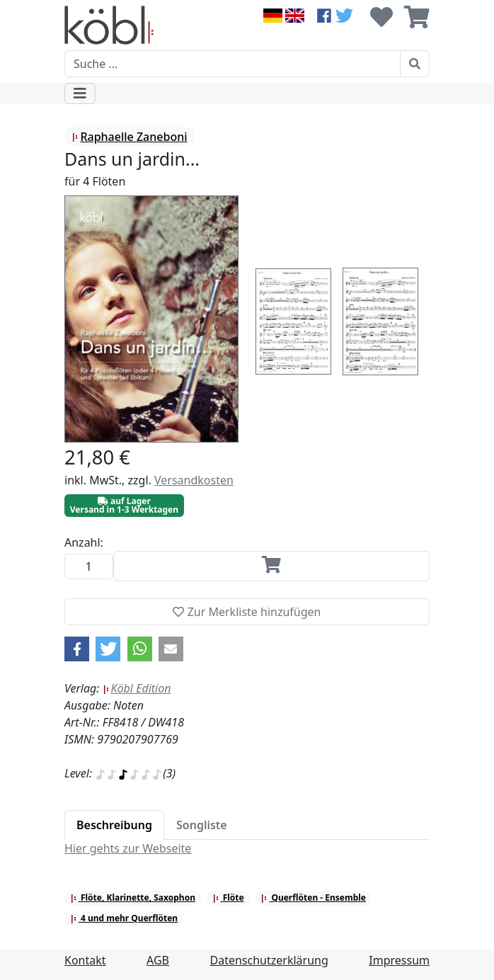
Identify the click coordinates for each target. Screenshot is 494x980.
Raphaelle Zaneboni (129, 137)
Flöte (228, 898)
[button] (77, 649)
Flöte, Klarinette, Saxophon (133, 898)
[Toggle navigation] (80, 93)
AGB (158, 960)
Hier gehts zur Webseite (128, 848)
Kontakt (85, 960)
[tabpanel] (247, 848)
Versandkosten (194, 480)
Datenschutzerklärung (269, 960)
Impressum (399, 960)
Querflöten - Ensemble (313, 898)
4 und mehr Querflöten (124, 918)
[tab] (114, 825)
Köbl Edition (137, 688)
